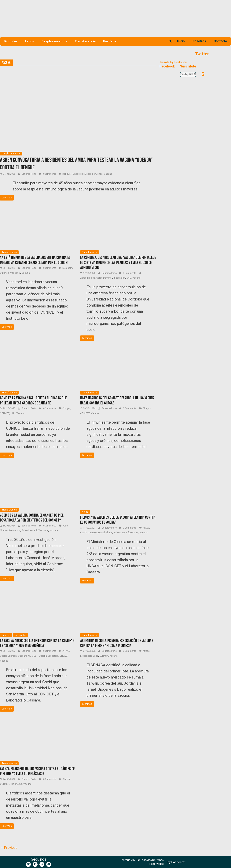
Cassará (22, 656)
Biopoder (11, 41)
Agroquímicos (88, 278)
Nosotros (199, 41)
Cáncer (66, 779)
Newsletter (20, 635)
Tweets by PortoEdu (173, 62)
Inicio (181, 41)
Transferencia (85, 41)
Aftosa (146, 651)
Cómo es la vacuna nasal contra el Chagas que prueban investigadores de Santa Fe (33, 401)
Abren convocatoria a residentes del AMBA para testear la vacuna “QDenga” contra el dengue (76, 164)
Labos (29, 41)
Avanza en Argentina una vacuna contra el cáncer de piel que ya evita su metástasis (37, 771)
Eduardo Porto (29, 174)
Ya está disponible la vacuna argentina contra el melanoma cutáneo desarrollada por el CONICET (35, 260)
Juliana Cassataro (49, 656)
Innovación (119, 278)
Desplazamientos (54, 41)
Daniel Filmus (105, 533)
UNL (13, 413)
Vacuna (108, 174)
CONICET (5, 413)
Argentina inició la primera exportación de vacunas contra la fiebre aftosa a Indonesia (117, 643)
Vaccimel (15, 273)
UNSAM (134, 533)
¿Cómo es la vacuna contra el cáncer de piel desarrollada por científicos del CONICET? (32, 518)
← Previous (9, 848)
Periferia (110, 41)
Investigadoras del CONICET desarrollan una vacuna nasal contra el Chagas (117, 401)
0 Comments (48, 174)
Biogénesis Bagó (89, 656)
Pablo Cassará (29, 530)
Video (85, 512)
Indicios (6, 635)
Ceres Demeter (104, 278)
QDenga (98, 174)
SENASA (104, 656)
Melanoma (15, 530)
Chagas (66, 408)
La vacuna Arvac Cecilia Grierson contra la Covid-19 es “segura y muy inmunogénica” (37, 643)
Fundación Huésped (82, 174)
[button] (176, 862)
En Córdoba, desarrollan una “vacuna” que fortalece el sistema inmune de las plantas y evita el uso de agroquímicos (118, 263)
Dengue (66, 174)
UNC (129, 278)
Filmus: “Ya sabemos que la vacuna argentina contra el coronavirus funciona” (118, 520)
